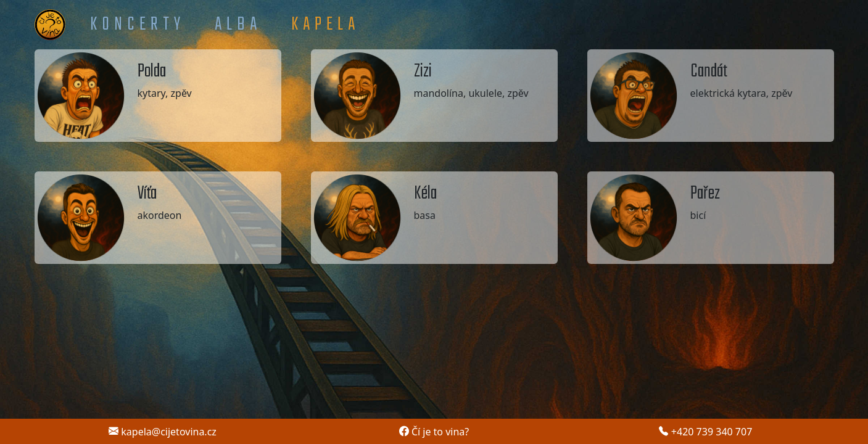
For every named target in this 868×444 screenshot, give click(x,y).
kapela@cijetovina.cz (163, 432)
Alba (238, 25)
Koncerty (138, 25)
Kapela (325, 25)
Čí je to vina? (434, 432)
